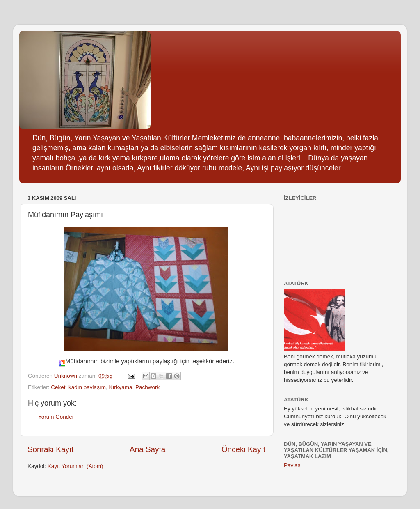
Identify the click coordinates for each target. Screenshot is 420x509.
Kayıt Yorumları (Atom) (75, 466)
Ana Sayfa (147, 449)
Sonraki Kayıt (50, 449)
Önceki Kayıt (243, 449)
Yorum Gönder (56, 417)
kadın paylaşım (87, 387)
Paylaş (292, 465)
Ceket (58, 387)
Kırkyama (120, 387)
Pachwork (147, 387)
